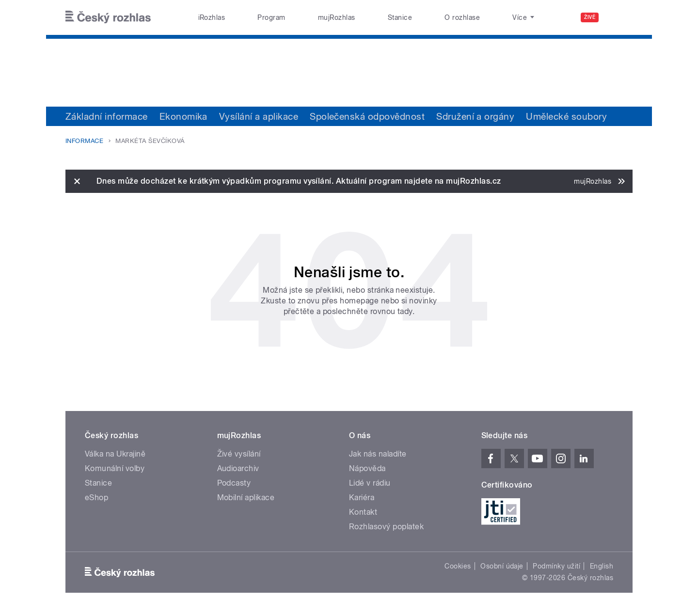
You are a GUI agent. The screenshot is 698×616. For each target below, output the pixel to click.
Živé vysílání (239, 454)
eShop (96, 498)
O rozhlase (462, 17)
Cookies (458, 566)
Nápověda (367, 468)
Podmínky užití (556, 566)
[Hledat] (619, 17)
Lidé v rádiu (370, 483)
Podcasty (234, 483)
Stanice (400, 17)
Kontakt (363, 512)
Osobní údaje (502, 566)
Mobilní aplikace (246, 498)
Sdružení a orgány (475, 116)
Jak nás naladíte (378, 454)
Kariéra (362, 498)
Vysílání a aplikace (259, 116)
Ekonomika (183, 116)
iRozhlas (212, 17)
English (602, 566)
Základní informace (107, 116)
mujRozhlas (337, 17)
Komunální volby (115, 468)
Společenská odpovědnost (367, 116)
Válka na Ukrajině (115, 454)
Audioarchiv (238, 468)
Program (271, 17)
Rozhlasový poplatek (386, 527)
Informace (84, 141)
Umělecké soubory (566, 116)
